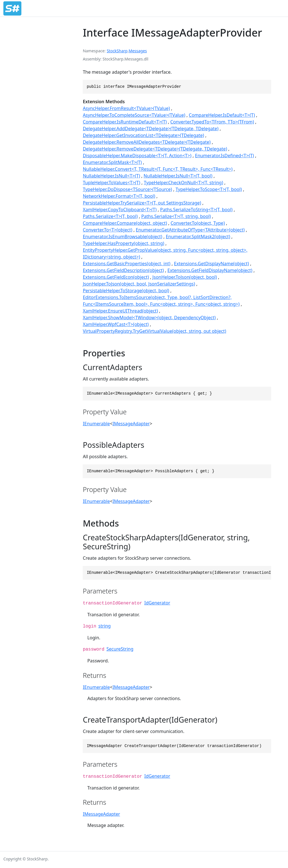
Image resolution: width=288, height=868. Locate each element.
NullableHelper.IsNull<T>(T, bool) (178, 176)
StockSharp (117, 51)
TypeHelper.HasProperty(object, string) (123, 243)
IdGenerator (157, 603)
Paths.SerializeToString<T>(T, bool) (196, 210)
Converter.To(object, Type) (198, 223)
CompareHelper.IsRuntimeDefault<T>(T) (125, 122)
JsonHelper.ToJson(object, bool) (185, 277)
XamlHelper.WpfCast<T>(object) (116, 324)
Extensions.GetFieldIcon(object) (116, 277)
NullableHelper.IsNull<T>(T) (111, 176)
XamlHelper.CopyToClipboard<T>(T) (120, 210)
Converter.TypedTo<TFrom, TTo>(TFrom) (212, 122)
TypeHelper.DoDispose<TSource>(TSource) (127, 189)
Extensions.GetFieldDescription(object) (123, 270)
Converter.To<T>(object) (107, 230)
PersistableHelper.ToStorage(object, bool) (126, 291)
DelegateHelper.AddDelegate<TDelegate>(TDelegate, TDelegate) (151, 129)
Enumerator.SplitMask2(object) (198, 237)
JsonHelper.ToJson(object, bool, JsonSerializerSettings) (139, 284)
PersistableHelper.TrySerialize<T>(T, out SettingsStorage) (142, 203)
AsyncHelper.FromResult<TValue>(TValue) (126, 108)
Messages (138, 51)
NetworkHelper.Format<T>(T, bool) (119, 196)
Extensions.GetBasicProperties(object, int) (127, 264)
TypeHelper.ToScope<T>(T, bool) (209, 189)
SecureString (120, 649)
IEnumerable (96, 424)
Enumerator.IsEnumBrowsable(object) (122, 237)
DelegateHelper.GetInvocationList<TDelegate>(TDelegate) (143, 135)
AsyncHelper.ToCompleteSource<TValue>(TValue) (134, 115)
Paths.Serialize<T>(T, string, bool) (176, 216)
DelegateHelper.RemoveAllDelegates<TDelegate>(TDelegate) (147, 142)
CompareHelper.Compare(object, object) (125, 223)
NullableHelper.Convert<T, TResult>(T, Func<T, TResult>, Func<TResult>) (158, 169)
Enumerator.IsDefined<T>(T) (224, 156)
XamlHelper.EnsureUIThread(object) (120, 311)
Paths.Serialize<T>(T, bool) (110, 216)
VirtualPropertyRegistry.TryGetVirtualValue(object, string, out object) (154, 331)
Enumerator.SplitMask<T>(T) (112, 162)
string (105, 626)
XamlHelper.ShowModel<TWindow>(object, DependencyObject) (149, 318)
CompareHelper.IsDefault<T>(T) (222, 115)
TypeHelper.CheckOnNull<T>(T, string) (183, 183)
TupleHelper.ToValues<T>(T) (111, 183)
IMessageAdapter (131, 424)
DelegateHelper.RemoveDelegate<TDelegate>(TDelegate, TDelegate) (155, 149)
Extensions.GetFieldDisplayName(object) (210, 270)
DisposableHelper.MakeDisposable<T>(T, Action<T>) (137, 156)
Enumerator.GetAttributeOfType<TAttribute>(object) (190, 230)
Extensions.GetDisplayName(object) (211, 264)
